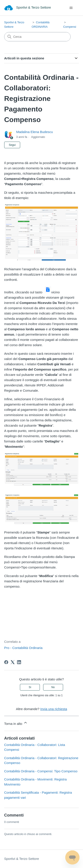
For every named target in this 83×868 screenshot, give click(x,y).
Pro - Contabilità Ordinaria (23, 648)
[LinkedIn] (19, 662)
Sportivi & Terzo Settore (22, 859)
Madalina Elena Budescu (35, 132)
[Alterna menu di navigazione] (71, 8)
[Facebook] (6, 662)
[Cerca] (37, 37)
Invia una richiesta (54, 709)
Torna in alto (16, 723)
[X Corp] (13, 662)
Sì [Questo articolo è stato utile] (30, 687)
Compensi (70, 27)
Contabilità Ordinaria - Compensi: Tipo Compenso (41, 771)
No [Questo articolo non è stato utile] (53, 687)
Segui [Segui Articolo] (12, 145)
